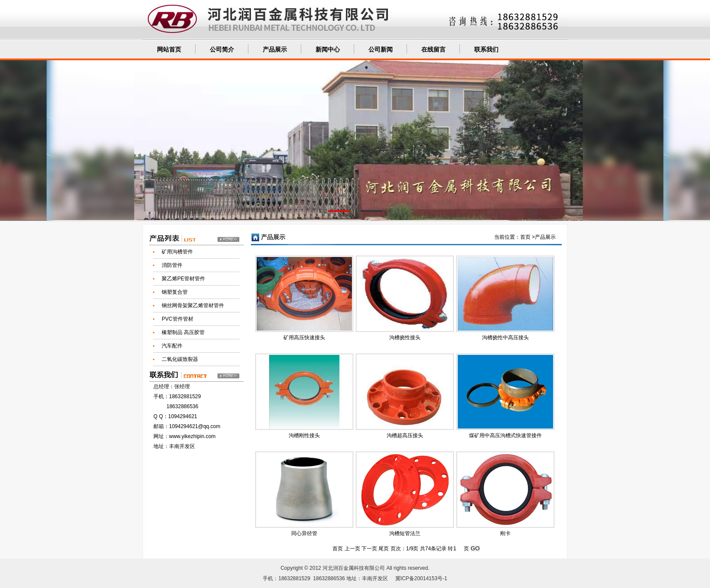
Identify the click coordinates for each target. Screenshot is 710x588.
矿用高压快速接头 (304, 338)
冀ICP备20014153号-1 (421, 578)
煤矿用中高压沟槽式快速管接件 (505, 435)
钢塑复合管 (175, 292)
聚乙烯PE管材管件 (183, 279)
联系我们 (486, 50)
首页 (525, 237)
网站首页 (169, 50)
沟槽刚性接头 (304, 435)
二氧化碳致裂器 (180, 359)
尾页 (384, 549)
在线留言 (433, 50)
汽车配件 (172, 346)
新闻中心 (328, 50)
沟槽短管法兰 (405, 533)
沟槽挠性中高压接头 (505, 338)
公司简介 (222, 50)
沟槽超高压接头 (405, 435)
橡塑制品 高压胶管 (183, 332)
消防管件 (172, 265)
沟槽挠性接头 (405, 338)
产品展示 (275, 50)
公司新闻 (381, 50)
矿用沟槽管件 (177, 252)
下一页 (369, 549)
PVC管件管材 (177, 319)
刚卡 (505, 533)
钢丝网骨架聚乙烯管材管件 (193, 305)
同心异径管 (304, 533)
